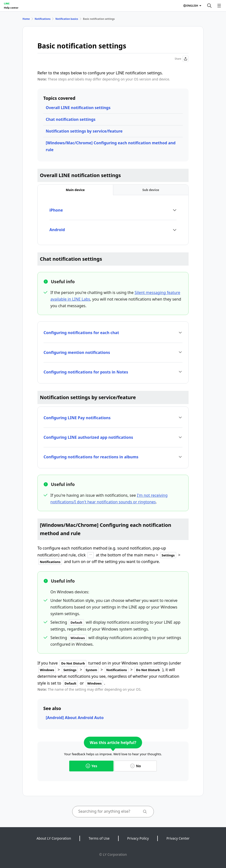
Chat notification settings (71, 119)
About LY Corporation (54, 838)
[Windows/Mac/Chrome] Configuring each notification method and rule (111, 146)
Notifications (43, 19)
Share (182, 59)
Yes (91, 766)
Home (26, 19)
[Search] (209, 6)
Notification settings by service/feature (84, 131)
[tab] (75, 190)
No (136, 766)
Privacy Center (178, 838)
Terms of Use (99, 838)
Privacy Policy (138, 838)
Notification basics (67, 19)
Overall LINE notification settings (78, 108)
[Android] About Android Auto (75, 718)
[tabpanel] (113, 220)
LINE (7, 3)
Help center (11, 8)
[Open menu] (219, 6)
